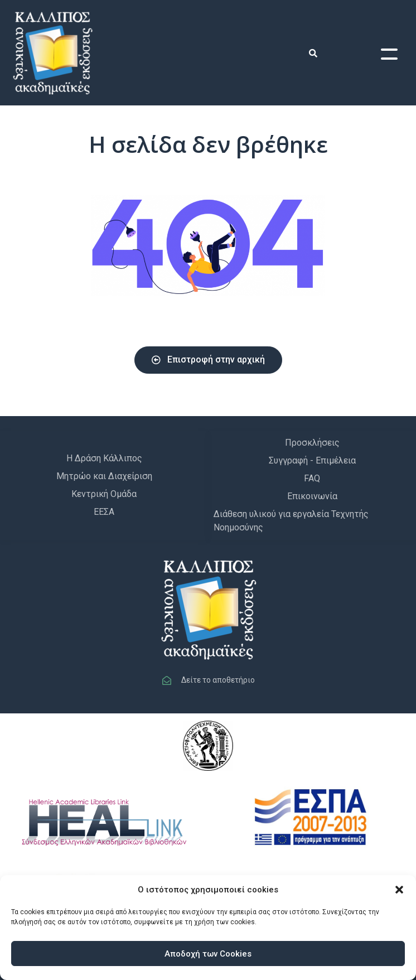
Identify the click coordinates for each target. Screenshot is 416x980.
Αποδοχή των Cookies (208, 954)
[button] (399, 890)
